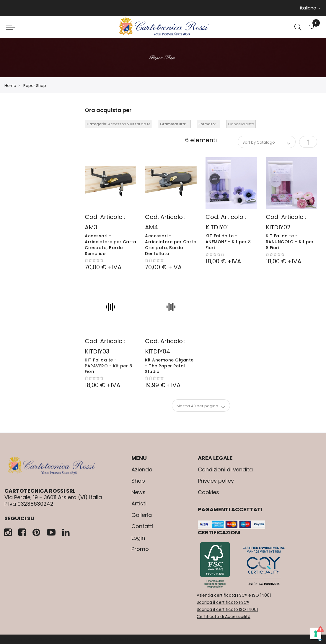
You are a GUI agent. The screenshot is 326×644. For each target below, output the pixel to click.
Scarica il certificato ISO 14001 (227, 609)
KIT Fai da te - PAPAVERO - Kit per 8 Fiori (108, 366)
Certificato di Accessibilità (224, 617)
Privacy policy (216, 481)
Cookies (208, 492)
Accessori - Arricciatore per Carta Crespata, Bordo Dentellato (171, 245)
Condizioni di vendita (225, 469)
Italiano (310, 8)
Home (10, 86)
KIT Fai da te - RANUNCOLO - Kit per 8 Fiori (290, 242)
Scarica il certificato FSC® (223, 602)
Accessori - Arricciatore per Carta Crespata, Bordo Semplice (110, 245)
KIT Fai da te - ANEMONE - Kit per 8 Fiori (228, 242)
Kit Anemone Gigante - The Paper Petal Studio (169, 366)
